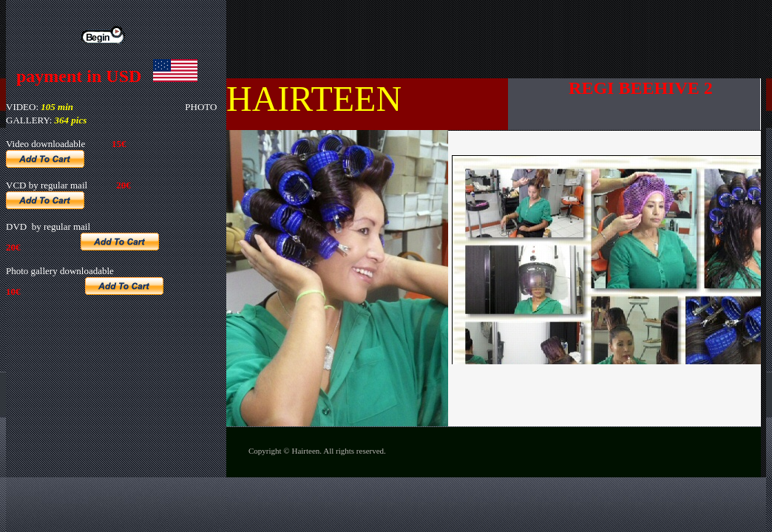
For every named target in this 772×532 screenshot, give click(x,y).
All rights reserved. (355, 451)
